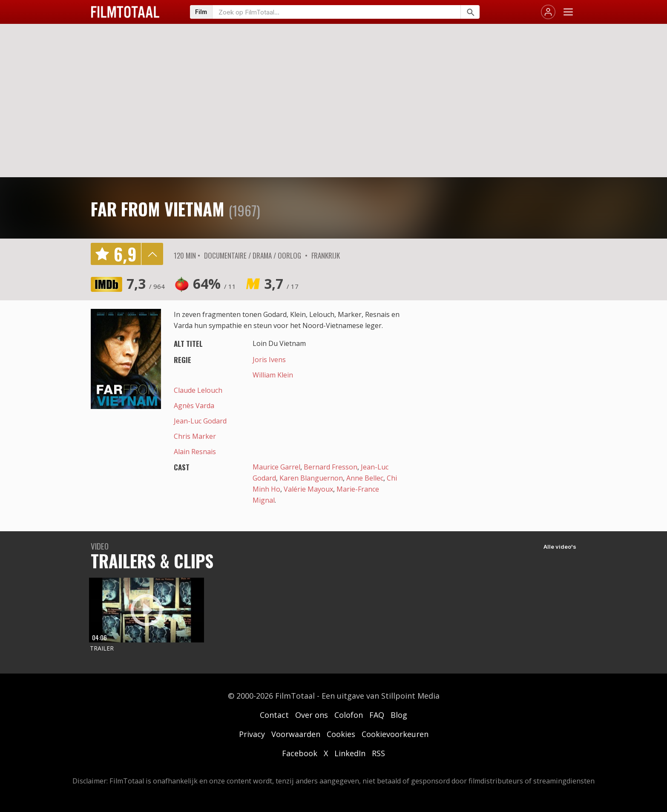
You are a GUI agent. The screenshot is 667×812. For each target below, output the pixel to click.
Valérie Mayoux (308, 489)
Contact (274, 715)
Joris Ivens (269, 360)
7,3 (146, 284)
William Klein (273, 375)
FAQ (377, 715)
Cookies (341, 734)
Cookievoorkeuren (395, 734)
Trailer (102, 648)
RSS (378, 753)
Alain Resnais (195, 452)
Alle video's (560, 547)
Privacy (252, 734)
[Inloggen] (548, 12)
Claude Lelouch (198, 390)
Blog (399, 715)
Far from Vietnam (158, 209)
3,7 (281, 284)
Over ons (312, 715)
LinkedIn (350, 753)
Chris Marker (195, 436)
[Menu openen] (568, 12)
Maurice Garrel (276, 467)
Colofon (349, 715)
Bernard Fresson (331, 467)
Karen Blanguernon (311, 478)
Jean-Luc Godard (200, 421)
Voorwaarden (296, 734)
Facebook (300, 753)
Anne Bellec (365, 478)
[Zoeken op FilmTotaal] (336, 12)
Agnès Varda (194, 406)
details (152, 254)
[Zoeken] (470, 12)
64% (214, 284)
